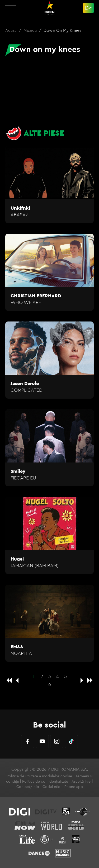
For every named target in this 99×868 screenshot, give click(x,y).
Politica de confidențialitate (45, 781)
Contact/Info (28, 787)
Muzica (31, 30)
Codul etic (51, 787)
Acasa (11, 30)
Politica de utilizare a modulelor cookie (39, 776)
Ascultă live (81, 781)
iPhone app (73, 787)
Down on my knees (62, 30)
